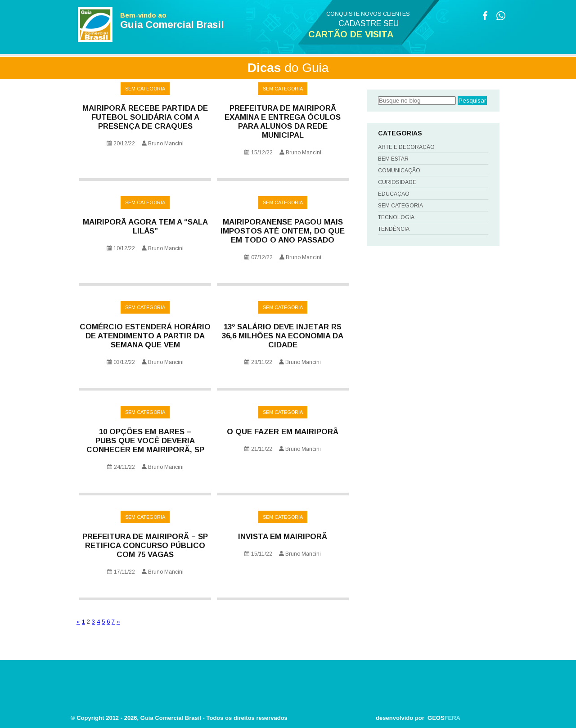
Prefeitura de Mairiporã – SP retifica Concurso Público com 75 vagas (145, 546)
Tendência (394, 229)
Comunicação (399, 171)
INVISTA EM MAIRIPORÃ (283, 537)
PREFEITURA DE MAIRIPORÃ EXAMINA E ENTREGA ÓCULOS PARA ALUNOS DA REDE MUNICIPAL (283, 122)
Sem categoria (145, 89)
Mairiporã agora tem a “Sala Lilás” (145, 227)
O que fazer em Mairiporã (283, 432)
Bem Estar (393, 159)
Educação (394, 194)
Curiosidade (397, 182)
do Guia (288, 68)
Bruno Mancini (166, 144)
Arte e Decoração (406, 147)
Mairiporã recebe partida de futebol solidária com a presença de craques (145, 117)
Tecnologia (396, 217)
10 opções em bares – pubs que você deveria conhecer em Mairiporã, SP (145, 441)
